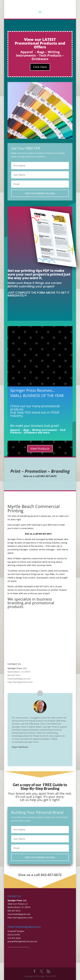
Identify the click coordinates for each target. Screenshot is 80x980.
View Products (40, 449)
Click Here (40, 67)
